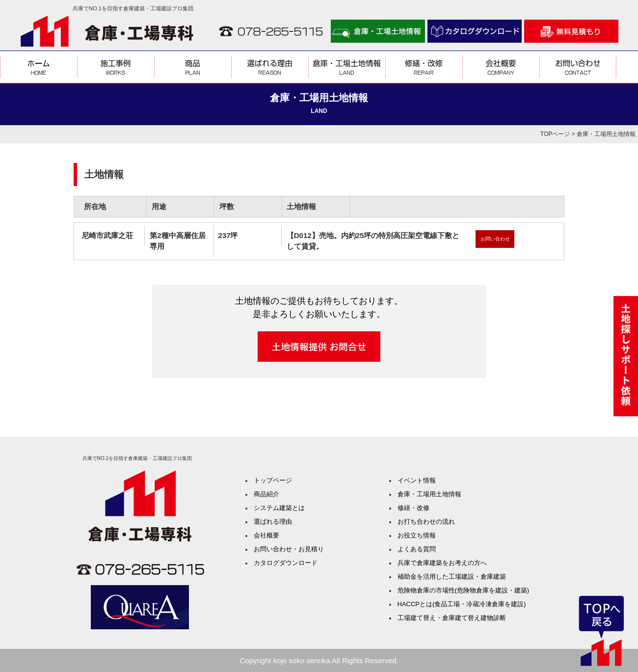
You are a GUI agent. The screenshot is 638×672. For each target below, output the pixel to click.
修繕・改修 (413, 508)
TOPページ (555, 134)
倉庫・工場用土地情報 (429, 494)
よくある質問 (417, 549)
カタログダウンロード (286, 563)
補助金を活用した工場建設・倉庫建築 (452, 577)
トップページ (273, 480)
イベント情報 (417, 480)
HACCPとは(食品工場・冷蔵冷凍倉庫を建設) (462, 604)
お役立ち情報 (417, 535)
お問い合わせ (495, 239)
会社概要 (266, 535)
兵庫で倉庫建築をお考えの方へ (442, 563)
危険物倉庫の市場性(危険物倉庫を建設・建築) (464, 590)
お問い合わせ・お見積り (289, 549)
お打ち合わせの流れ (426, 522)
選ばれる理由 (273, 522)
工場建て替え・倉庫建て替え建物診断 (452, 618)
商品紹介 (266, 494)
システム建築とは (279, 508)
